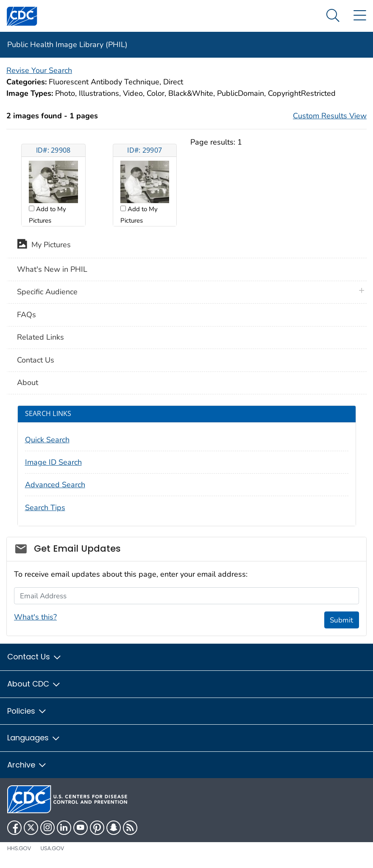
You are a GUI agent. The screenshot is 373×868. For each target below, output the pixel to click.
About (28, 382)
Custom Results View (330, 116)
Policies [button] (27, 711)
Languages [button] (34, 738)
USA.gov (52, 848)
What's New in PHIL (52, 269)
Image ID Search (53, 462)
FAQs (26, 315)
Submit (341, 620)
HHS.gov (19, 848)
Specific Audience (47, 292)
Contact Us (36, 360)
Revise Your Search (39, 70)
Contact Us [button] (35, 657)
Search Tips (45, 508)
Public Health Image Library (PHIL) (67, 45)
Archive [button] (27, 765)
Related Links (40, 337)
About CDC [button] (34, 684)
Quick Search (47, 440)
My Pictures (44, 246)
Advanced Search (55, 485)
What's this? (35, 617)
